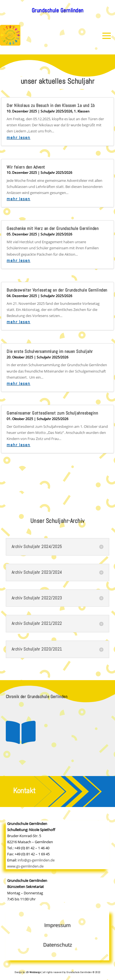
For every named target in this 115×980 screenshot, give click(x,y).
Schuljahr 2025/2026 (56, 111)
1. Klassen (82, 111)
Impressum (57, 925)
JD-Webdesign (33, 972)
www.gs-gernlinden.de (25, 866)
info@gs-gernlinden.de (36, 860)
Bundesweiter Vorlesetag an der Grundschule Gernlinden (57, 290)
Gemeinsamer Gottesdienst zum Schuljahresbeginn (52, 413)
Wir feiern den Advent (26, 167)
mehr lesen (18, 137)
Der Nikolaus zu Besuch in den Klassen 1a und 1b (51, 105)
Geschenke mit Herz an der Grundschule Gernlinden (53, 228)
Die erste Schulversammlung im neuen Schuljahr (50, 351)
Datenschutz (57, 945)
